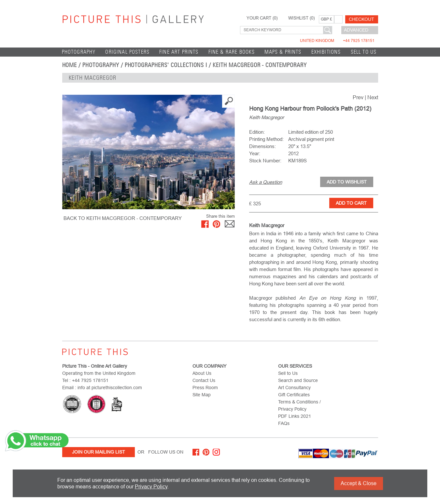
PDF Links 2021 (295, 416)
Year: (255, 153)
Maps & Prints (283, 52)
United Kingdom (337, 41)
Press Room (205, 388)
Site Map (202, 395)
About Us (202, 373)
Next (373, 97)
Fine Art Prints (179, 52)
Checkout (362, 19)
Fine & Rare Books (232, 52)
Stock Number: (265, 161)
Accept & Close (359, 483)
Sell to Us (364, 52)
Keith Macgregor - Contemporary (260, 65)
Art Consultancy (294, 388)
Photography (79, 52)
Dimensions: (263, 146)
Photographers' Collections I (166, 65)
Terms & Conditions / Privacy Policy (299, 405)
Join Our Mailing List (99, 452)
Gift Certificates (294, 395)
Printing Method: (266, 139)
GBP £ (326, 19)
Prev (358, 97)
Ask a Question (266, 182)
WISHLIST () (301, 18)
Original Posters (127, 52)
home (70, 65)
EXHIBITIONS (326, 52)
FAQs (284, 423)
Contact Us (204, 380)
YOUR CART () (262, 18)
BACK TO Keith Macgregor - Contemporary (123, 218)
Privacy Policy (151, 487)
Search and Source (298, 380)
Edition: (257, 132)
